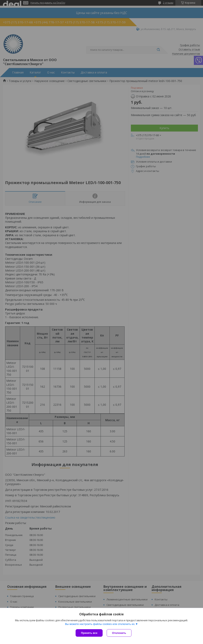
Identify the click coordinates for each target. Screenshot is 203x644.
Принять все (89, 633)
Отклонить (119, 633)
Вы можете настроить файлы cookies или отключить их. (100, 624)
